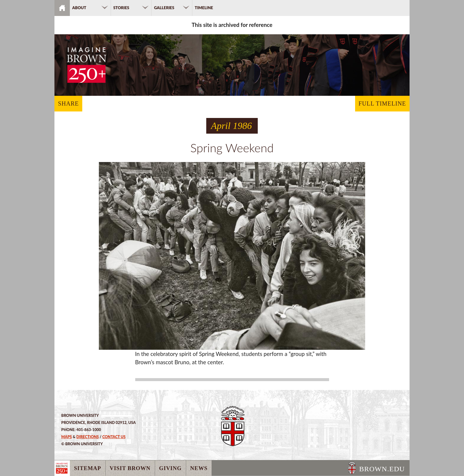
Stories (121, 8)
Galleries (164, 8)
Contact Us (114, 437)
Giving (170, 468)
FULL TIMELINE (382, 103)
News (199, 468)
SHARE (68, 103)
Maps (67, 437)
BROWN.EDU (382, 469)
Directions (88, 437)
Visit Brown (130, 468)
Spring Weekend (232, 148)
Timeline (204, 8)
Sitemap (88, 468)
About (79, 8)
